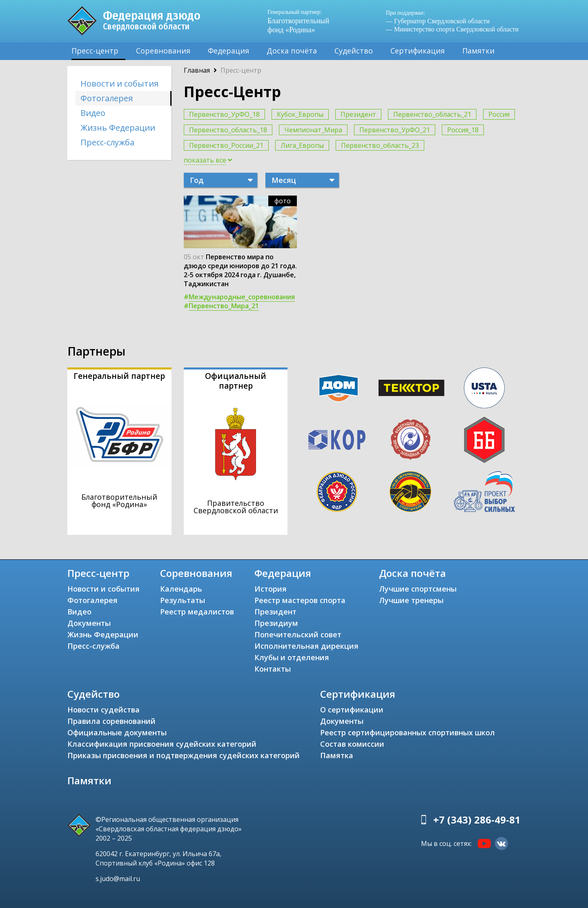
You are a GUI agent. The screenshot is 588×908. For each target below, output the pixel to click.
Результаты (183, 600)
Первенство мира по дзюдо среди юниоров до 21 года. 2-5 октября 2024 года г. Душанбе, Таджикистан (240, 270)
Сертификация (418, 51)
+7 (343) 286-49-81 (477, 820)
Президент (358, 114)
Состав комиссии (352, 744)
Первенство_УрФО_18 (224, 114)
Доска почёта (292, 51)
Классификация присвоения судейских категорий (162, 744)
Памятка (337, 755)
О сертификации (352, 710)
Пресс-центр (95, 51)
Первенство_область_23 (380, 145)
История (271, 589)
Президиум (276, 623)
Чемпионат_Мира (313, 130)
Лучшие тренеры (411, 600)
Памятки (478, 51)
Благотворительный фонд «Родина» (302, 21)
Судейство (354, 51)
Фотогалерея (107, 98)
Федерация (228, 51)
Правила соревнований (111, 721)
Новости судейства (104, 710)
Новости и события (119, 83)
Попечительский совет (298, 634)
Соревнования (163, 51)
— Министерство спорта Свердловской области (452, 29)
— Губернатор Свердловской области (438, 21)
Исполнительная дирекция (306, 646)
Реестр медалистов (197, 612)
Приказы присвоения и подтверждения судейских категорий (184, 755)
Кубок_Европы (300, 114)
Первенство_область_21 (432, 114)
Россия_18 (463, 130)
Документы (89, 623)
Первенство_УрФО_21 (395, 130)
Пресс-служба (107, 142)
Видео (93, 113)
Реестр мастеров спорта (300, 600)
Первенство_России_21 (226, 145)
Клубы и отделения (292, 657)
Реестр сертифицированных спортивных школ (408, 732)
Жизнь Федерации (118, 128)
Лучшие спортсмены (418, 589)
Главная (197, 70)
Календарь (181, 589)
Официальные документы (117, 732)
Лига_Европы (302, 145)
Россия (499, 114)
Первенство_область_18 (228, 130)
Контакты (273, 669)
